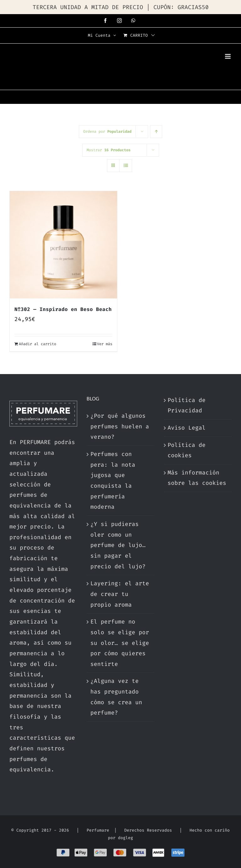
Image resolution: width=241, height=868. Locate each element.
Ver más (105, 344)
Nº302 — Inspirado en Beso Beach (63, 309)
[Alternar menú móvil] (228, 56)
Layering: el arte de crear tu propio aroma (120, 594)
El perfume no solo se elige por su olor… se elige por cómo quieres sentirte (120, 643)
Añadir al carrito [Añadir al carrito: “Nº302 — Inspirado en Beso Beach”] (37, 344)
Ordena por (107, 131)
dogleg (126, 838)
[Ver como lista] (126, 166)
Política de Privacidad (187, 405)
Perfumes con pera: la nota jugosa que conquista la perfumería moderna (113, 480)
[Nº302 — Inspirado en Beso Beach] (63, 245)
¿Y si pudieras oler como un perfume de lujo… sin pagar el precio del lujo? (118, 545)
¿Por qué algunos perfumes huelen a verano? (120, 426)
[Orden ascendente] (156, 132)
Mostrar (109, 150)
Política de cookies (187, 450)
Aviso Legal (187, 428)
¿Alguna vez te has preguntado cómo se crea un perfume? (116, 697)
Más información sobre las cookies (197, 478)
